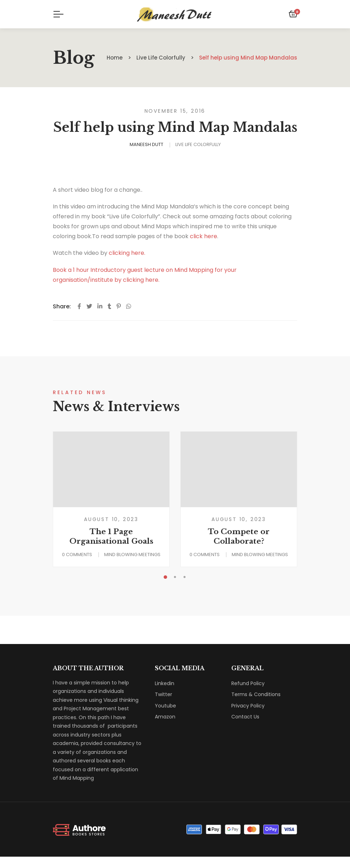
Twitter (163, 694)
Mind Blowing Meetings (132, 555)
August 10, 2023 (111, 519)
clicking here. (127, 253)
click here (204, 236)
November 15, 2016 (175, 111)
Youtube (165, 706)
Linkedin (165, 683)
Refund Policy (248, 683)
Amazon (165, 717)
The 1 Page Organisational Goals (111, 536)
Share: (62, 306)
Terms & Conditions (256, 694)
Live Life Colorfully (198, 144)
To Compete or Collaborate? (239, 536)
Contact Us (245, 717)
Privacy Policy (248, 706)
